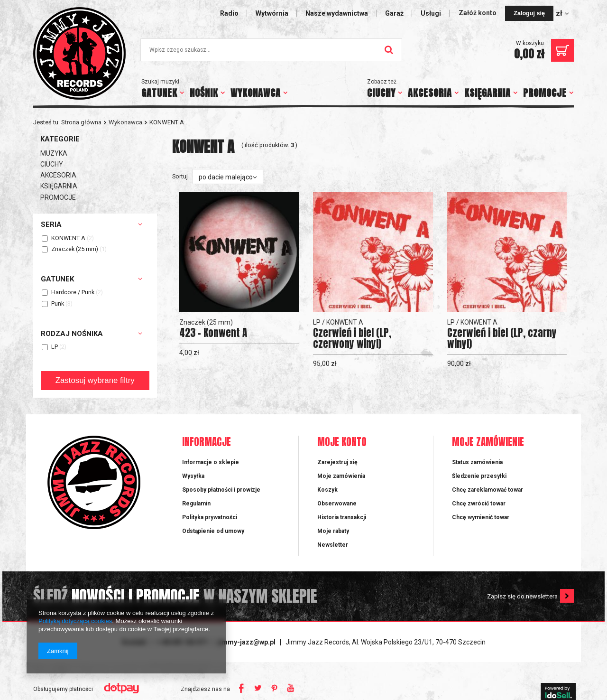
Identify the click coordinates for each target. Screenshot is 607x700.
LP (55, 347)
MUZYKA (54, 153)
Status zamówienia (477, 462)
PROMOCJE (545, 93)
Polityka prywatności (210, 517)
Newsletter (333, 545)
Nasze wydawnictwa (337, 13)
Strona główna (81, 122)
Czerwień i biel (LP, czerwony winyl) (352, 338)
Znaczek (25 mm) (75, 249)
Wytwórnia (272, 13)
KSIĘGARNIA (487, 93)
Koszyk (327, 490)
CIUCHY (381, 93)
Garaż (394, 13)
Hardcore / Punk (73, 293)
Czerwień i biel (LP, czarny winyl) (502, 338)
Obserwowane (337, 504)
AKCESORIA (430, 93)
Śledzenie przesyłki (479, 476)
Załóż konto (478, 13)
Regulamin (196, 504)
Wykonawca (125, 122)
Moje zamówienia (341, 476)
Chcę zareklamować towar (487, 490)
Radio (229, 13)
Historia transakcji (342, 517)
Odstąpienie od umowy (213, 531)
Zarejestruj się (337, 462)
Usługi (431, 13)
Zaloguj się (529, 13)
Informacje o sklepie (211, 462)
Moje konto (342, 443)
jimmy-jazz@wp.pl (247, 642)
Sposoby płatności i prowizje (221, 490)
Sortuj (180, 176)
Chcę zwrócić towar (479, 504)
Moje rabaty (333, 531)
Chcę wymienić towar (481, 517)
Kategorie (60, 139)
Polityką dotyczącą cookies (75, 621)
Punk (58, 304)
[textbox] (271, 50)
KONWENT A (68, 238)
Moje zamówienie (488, 443)
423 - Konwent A (213, 333)
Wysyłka (193, 476)
